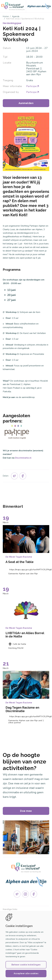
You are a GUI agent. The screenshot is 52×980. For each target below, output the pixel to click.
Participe (33, 86)
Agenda (16, 16)
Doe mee (26, 811)
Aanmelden (26, 103)
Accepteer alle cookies (26, 973)
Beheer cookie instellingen (26, 965)
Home (6, 16)
